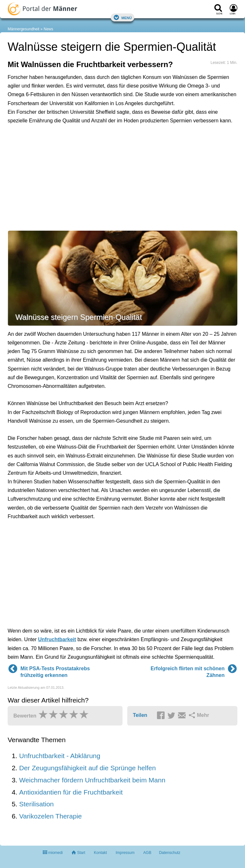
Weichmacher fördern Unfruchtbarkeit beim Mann (92, 780)
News (48, 29)
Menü (122, 17)
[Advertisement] (107, 159)
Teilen (140, 715)
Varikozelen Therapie (51, 816)
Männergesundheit (23, 29)
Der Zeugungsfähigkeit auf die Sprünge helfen (87, 768)
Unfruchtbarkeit (57, 639)
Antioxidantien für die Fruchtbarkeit (71, 792)
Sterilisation (37, 804)
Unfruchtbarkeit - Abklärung (60, 756)
